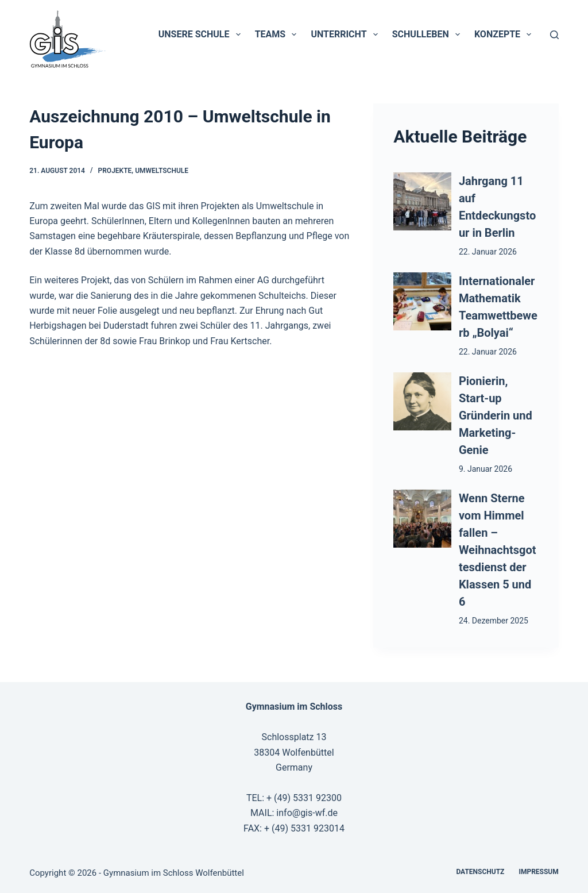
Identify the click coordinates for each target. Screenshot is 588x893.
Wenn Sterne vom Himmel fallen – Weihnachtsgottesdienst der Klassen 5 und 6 (498, 550)
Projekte (115, 171)
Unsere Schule (202, 34)
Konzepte (505, 34)
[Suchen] (554, 35)
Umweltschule (162, 171)
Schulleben (428, 34)
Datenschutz (480, 872)
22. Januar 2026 (488, 252)
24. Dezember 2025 (494, 621)
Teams (278, 34)
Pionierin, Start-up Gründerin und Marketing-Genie (496, 415)
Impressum (538, 872)
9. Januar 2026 (486, 469)
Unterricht (346, 34)
